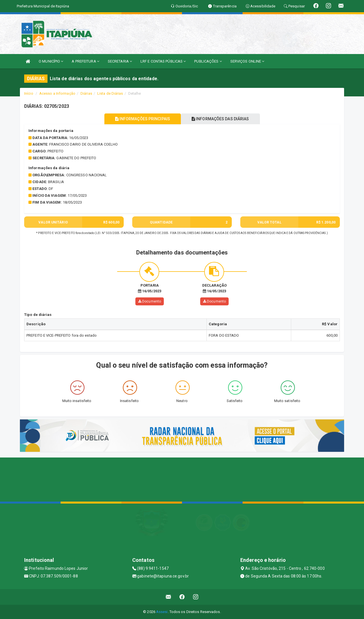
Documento (150, 301)
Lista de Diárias (110, 93)
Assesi (162, 612)
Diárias (86, 93)
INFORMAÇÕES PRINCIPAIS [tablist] (141, 119)
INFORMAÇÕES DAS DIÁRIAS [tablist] (222, 119)
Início (29, 93)
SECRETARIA (120, 61)
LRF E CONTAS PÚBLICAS (163, 61)
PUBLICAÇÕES (208, 61)
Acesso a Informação (57, 93)
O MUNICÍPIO (51, 61)
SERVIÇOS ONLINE (247, 61)
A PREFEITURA (85, 61)
